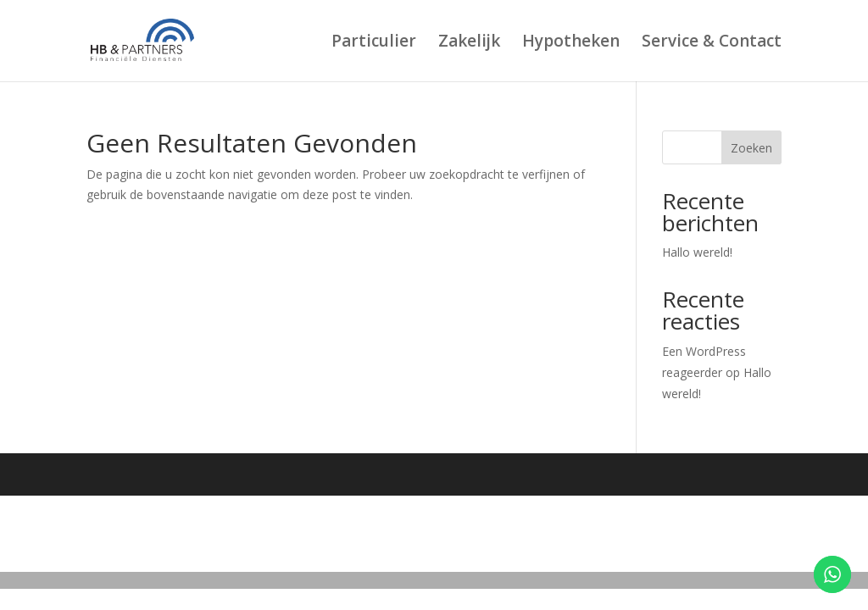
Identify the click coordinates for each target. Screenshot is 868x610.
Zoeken (751, 148)
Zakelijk (469, 43)
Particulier (374, 43)
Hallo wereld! (697, 252)
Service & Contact (712, 43)
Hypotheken (571, 43)
